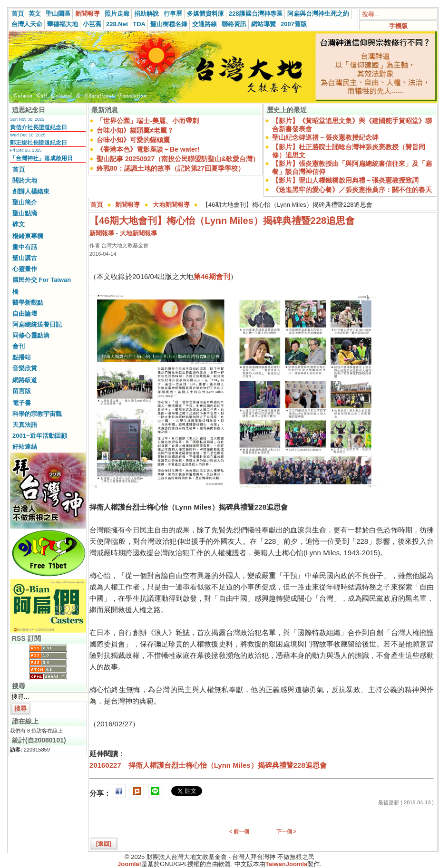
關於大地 (25, 180)
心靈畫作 (25, 269)
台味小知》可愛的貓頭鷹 (133, 140)
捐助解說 (146, 14)
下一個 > (286, 831)
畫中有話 (25, 247)
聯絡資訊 (234, 24)
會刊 (19, 346)
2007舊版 (294, 24)
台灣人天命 (27, 24)
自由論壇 (25, 313)
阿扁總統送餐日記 (37, 324)
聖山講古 (25, 258)
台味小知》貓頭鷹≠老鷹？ (135, 130)
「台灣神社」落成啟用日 (41, 158)
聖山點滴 (25, 213)
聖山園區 (58, 14)
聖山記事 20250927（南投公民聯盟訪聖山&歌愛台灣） (178, 159)
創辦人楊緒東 (31, 191)
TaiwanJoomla (287, 864)
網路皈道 (25, 380)
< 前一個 (239, 831)
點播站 (22, 357)
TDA (139, 24)
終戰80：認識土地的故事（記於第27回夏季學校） (171, 168)
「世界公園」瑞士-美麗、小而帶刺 (148, 121)
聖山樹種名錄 (169, 24)
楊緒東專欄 (28, 236)
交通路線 (205, 24)
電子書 (22, 403)
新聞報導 (88, 14)
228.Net (117, 24)
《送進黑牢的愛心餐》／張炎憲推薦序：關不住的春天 (352, 190)
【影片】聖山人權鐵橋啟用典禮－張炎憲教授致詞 (345, 180)
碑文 (19, 224)
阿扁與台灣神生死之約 (318, 14)
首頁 (18, 14)
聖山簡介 (25, 202)
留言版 (22, 391)
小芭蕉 (92, 24)
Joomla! (129, 864)
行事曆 (173, 14)
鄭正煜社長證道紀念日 (39, 143)
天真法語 (25, 425)
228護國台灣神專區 (256, 14)
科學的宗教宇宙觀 (37, 414)
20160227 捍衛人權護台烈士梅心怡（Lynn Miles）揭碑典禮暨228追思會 (208, 765)
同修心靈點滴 (31, 335)
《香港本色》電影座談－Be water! (148, 149)
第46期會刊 (212, 276)
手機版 (398, 26)
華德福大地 (63, 24)
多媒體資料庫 (205, 14)
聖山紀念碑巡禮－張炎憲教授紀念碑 (325, 137)
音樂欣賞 (25, 368)
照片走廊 (117, 14)
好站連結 (25, 447)
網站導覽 (263, 24)
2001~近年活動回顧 (40, 436)
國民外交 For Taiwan (42, 280)
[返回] (104, 844)
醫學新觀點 (28, 303)
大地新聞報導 (171, 205)
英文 (35, 14)
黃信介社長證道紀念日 (39, 127)
